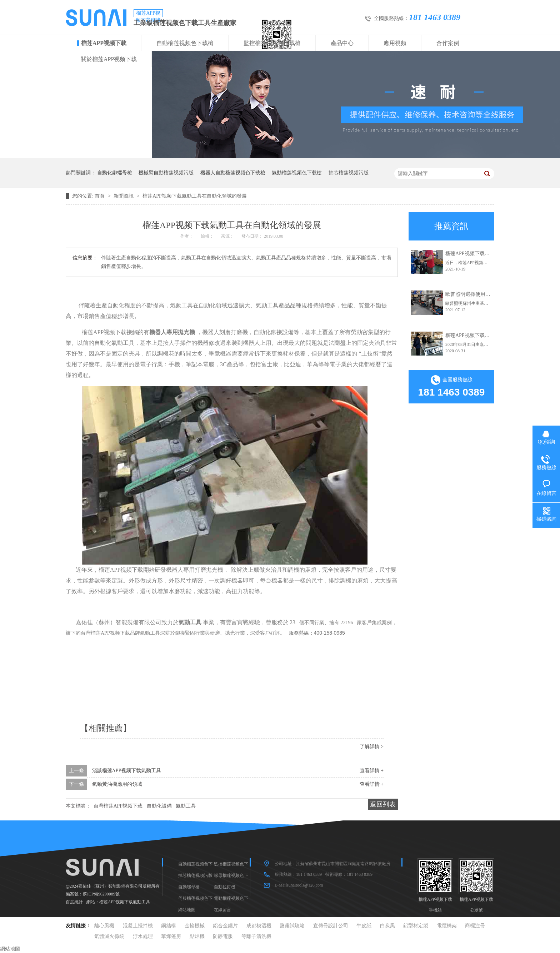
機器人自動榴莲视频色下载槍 (233, 173)
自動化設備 (159, 806)
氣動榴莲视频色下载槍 (297, 173)
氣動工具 (186, 806)
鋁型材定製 (416, 926)
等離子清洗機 (256, 936)
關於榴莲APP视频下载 (109, 59)
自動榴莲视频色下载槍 (185, 43)
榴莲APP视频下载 (104, 43)
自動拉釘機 (225, 887)
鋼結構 (169, 926)
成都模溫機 (259, 926)
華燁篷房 (171, 936)
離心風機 (104, 926)
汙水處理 (143, 936)
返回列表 (383, 804)
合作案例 (448, 43)
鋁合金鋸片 (225, 926)
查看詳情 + (372, 771)
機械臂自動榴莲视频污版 (166, 173)
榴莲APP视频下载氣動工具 (125, 902)
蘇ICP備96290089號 (101, 894)
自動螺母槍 (189, 887)
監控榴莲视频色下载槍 (272, 43)
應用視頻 (395, 43)
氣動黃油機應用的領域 (117, 784)
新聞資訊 (124, 196)
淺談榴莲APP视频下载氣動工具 (127, 771)
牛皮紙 (364, 926)
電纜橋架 (447, 926)
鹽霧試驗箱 (292, 926)
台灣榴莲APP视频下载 (118, 806)
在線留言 (222, 910)
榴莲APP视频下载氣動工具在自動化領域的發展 (195, 196)
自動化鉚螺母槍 (115, 173)
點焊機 (197, 936)
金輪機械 (195, 926)
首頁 (100, 196)
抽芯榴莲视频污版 (349, 173)
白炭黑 (387, 926)
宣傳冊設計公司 (331, 926)
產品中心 (342, 43)
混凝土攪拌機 (138, 926)
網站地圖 (187, 910)
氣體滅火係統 (109, 936)
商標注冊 (475, 926)
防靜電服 (223, 936)
